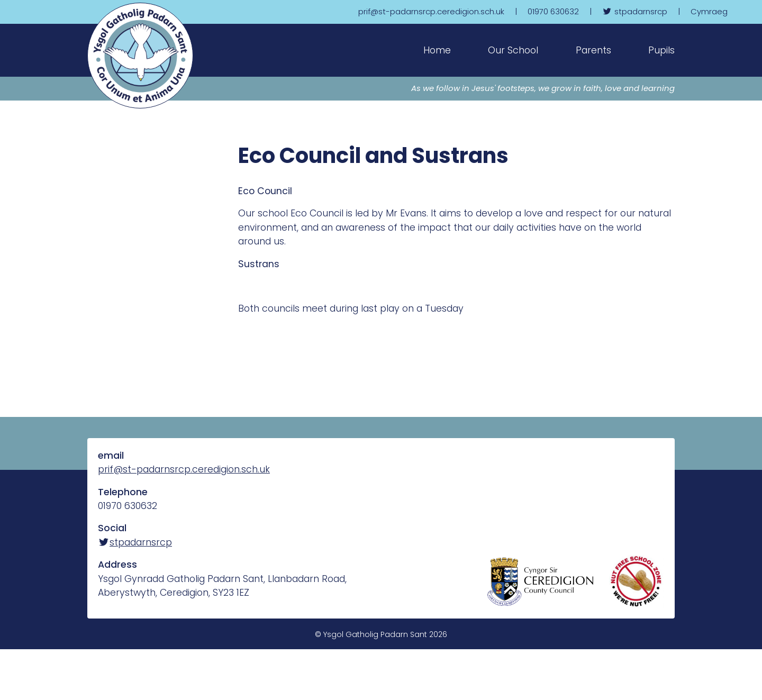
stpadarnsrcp (135, 542)
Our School (513, 50)
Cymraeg (709, 11)
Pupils (661, 50)
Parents (593, 50)
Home (437, 50)
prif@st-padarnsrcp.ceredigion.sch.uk (184, 469)
